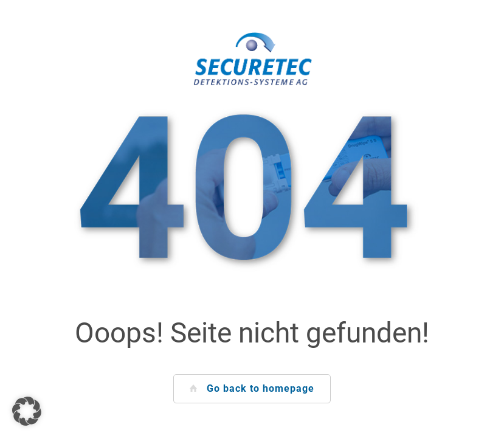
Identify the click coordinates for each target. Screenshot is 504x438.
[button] (27, 411)
